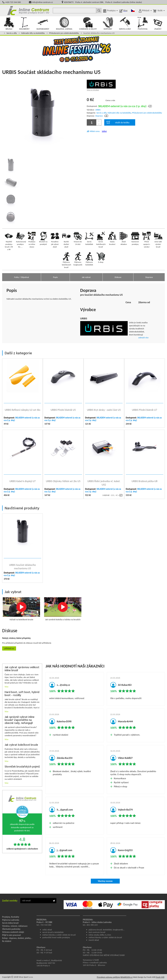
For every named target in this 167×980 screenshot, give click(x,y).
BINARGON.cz (126, 977)
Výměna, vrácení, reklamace (15, 926)
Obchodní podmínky (11, 929)
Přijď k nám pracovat (11, 935)
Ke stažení (7, 941)
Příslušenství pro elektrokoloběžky (64, 33)
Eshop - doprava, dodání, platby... (17, 938)
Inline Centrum (28, 11)
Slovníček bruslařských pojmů (22, 767)
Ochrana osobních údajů (13, 932)
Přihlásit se (9, 648)
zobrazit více (143, 338)
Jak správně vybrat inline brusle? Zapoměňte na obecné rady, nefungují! (20, 720)
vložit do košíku (118, 122)
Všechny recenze (105, 881)
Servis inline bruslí (10, 923)
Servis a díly (12, 33)
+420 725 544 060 (13, 2)
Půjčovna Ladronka (11, 920)
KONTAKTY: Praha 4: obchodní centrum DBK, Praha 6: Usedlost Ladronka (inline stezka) (103, 2)
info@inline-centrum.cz (43, 2)
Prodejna (111, 10)
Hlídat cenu (95, 131)
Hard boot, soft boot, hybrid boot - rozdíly (22, 694)
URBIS (98, 110)
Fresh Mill (160, 977)
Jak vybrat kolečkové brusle (21, 745)
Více (7, 687)
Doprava (99, 116)
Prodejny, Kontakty (11, 917)
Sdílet (104, 131)
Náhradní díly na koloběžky (33, 33)
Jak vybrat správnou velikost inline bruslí (22, 669)
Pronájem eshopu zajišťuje (108, 977)
